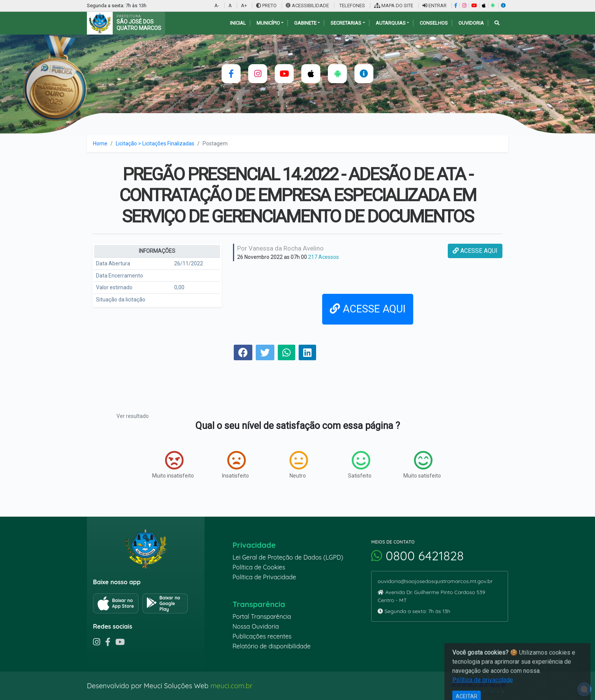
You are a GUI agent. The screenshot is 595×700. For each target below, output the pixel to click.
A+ (244, 6)
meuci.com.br (231, 686)
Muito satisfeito (422, 465)
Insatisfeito (235, 465)
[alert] (584, 689)
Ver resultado (133, 416)
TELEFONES (352, 6)
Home (100, 143)
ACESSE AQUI (475, 251)
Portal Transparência (262, 616)
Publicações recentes (262, 636)
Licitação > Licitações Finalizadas (155, 143)
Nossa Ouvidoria (256, 626)
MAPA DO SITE (394, 6)
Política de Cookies (259, 567)
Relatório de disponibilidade (272, 646)
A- (217, 6)
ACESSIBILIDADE (308, 6)
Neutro (299, 465)
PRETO (266, 6)
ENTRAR (434, 6)
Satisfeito (360, 465)
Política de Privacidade (264, 577)
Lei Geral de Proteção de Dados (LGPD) (288, 557)
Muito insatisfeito (173, 465)
